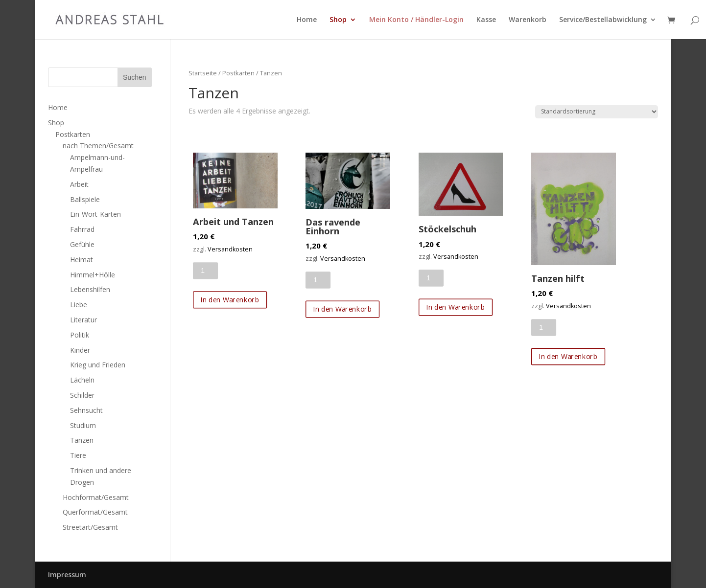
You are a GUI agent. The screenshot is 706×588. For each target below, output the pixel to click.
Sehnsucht (86, 410)
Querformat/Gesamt (95, 512)
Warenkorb (528, 20)
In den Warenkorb (230, 300)
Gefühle (82, 244)
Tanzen (82, 440)
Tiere (78, 455)
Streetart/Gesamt (90, 527)
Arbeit (79, 184)
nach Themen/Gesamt (98, 146)
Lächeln (82, 380)
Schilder (82, 395)
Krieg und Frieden (98, 365)
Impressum (67, 575)
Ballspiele (85, 199)
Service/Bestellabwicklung (603, 20)
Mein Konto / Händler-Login (416, 20)
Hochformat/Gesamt (96, 497)
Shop (338, 20)
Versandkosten (230, 249)
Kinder (80, 350)
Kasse (486, 20)
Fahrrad (82, 229)
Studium (83, 425)
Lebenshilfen (90, 289)
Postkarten (238, 73)
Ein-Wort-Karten (95, 214)
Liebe (79, 305)
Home (307, 20)
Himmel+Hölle (93, 275)
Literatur (83, 320)
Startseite (203, 73)
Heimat (82, 260)
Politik (80, 335)
